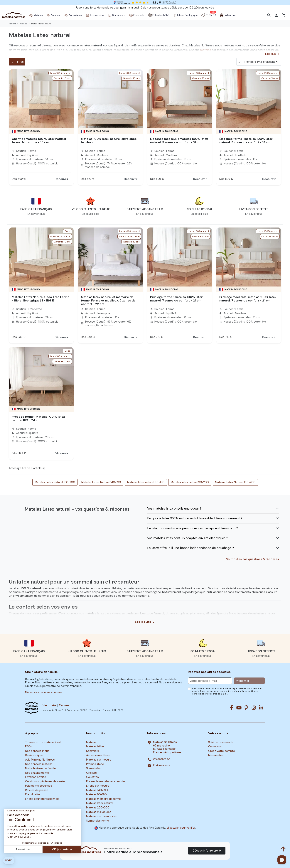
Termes (64, 705)
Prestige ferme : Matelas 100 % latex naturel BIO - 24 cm (38, 418)
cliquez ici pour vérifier (181, 828)
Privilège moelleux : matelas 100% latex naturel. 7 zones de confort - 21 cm (248, 299)
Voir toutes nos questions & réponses (253, 559)
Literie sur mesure (98, 786)
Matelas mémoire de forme (103, 799)
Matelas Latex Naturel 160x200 (55, 482)
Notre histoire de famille (41, 768)
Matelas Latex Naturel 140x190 (101, 482)
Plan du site (33, 795)
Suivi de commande (221, 742)
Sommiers (93, 751)
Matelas (91, 742)
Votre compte (218, 733)
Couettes (92, 777)
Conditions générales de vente (45, 781)
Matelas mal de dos (99, 812)
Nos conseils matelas (39, 764)
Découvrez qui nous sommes (44, 692)
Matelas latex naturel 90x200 (190, 482)
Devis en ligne (34, 755)
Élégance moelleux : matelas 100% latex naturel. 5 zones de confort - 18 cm (179, 141)
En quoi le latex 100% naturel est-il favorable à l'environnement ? (195, 518)
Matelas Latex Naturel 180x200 (235, 482)
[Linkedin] (261, 708)
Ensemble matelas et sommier (106, 781)
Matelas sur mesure (99, 760)
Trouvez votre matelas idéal (43, 742)
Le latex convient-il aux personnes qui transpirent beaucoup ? (193, 528)
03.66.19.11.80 (162, 760)
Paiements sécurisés (39, 786)
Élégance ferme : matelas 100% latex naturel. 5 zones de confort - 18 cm (246, 141)
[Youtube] (239, 708)
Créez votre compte (222, 751)
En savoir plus (36, 214)
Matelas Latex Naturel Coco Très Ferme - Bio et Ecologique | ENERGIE (41, 299)
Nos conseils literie (37, 751)
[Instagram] (254, 708)
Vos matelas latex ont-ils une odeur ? (174, 508)
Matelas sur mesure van (101, 816)
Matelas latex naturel (100, 803)
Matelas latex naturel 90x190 (146, 482)
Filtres (17, 62)
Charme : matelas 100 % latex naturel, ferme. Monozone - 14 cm (39, 141)
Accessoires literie (98, 755)
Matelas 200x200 (98, 808)
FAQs (28, 747)
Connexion (215, 747)
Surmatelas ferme (98, 821)
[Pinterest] (246, 708)
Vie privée (50, 705)
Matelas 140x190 (97, 790)
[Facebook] (232, 708)
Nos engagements (37, 773)
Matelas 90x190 (96, 795)
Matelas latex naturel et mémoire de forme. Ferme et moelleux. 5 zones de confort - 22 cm (108, 300)
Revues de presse (37, 790)
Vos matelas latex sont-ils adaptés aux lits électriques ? (188, 538)
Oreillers (91, 773)
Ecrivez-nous (162, 765)
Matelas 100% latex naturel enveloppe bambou (109, 141)
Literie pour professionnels (42, 799)
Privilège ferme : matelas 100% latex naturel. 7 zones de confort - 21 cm (176, 299)
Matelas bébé (95, 747)
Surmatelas (93, 768)
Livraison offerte (36, 777)
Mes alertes (216, 755)
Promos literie (95, 764)
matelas (206, 50)
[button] (269, 15)
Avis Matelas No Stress (40, 760)
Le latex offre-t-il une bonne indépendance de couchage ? (190, 548)
